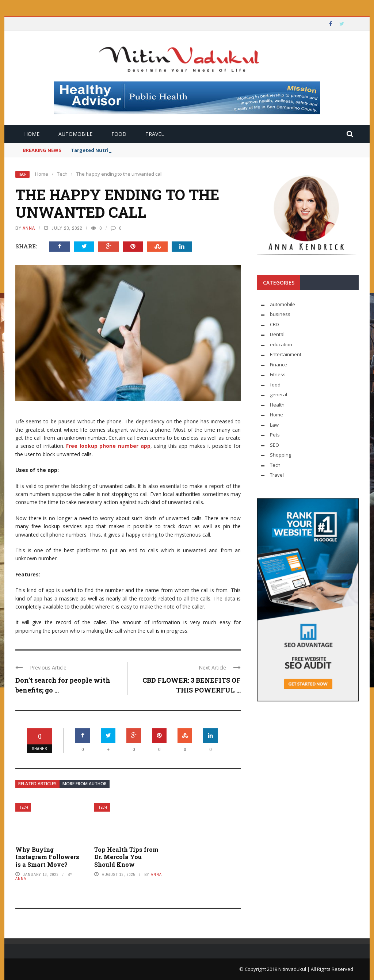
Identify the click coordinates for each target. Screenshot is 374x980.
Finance (278, 365)
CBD (274, 324)
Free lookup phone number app (108, 446)
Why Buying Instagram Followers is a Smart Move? (47, 857)
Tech (22, 174)
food (119, 134)
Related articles (37, 784)
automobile (75, 134)
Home (32, 134)
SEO (274, 445)
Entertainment (286, 354)
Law (274, 425)
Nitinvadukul (293, 969)
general (278, 394)
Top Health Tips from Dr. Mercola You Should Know (126, 857)
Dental (277, 334)
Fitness (278, 374)
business (280, 314)
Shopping (280, 455)
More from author (85, 784)
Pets (275, 435)
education (281, 344)
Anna (29, 228)
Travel (155, 134)
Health (277, 405)
